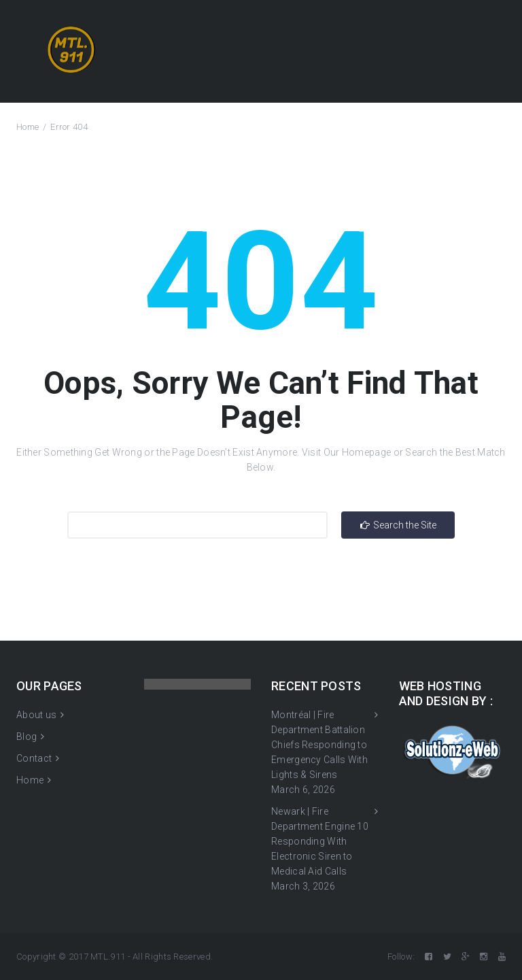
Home (28, 127)
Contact (34, 758)
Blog (27, 737)
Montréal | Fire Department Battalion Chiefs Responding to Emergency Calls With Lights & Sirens (319, 745)
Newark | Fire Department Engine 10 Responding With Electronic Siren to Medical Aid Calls (320, 841)
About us (36, 715)
